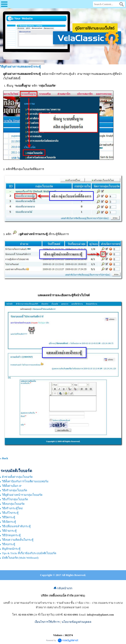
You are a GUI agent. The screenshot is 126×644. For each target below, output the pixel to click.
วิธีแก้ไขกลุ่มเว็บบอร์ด (15, 499)
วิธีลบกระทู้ (9, 544)
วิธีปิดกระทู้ (9, 517)
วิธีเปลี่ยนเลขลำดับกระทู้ (16, 526)
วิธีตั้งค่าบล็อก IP (12, 486)
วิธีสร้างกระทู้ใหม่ (12, 508)
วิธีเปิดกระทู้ (9, 522)
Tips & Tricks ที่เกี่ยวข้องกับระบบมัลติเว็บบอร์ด (29, 553)
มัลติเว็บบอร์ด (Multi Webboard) (20, 558)
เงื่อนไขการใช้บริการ (47, 622)
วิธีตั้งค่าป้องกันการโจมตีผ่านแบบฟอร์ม (25, 481)
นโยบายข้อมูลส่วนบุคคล (77, 622)
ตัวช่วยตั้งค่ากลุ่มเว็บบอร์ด (17, 477)
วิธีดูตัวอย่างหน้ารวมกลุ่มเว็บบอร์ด (22, 495)
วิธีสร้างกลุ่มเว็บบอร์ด (14, 490)
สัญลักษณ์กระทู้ (11, 549)
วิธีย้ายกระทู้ (9, 531)
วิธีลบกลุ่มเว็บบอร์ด (13, 504)
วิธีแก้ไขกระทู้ (10, 513)
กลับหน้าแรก (63, 588)
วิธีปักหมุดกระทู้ (11, 535)
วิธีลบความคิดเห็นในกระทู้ (18, 540)
